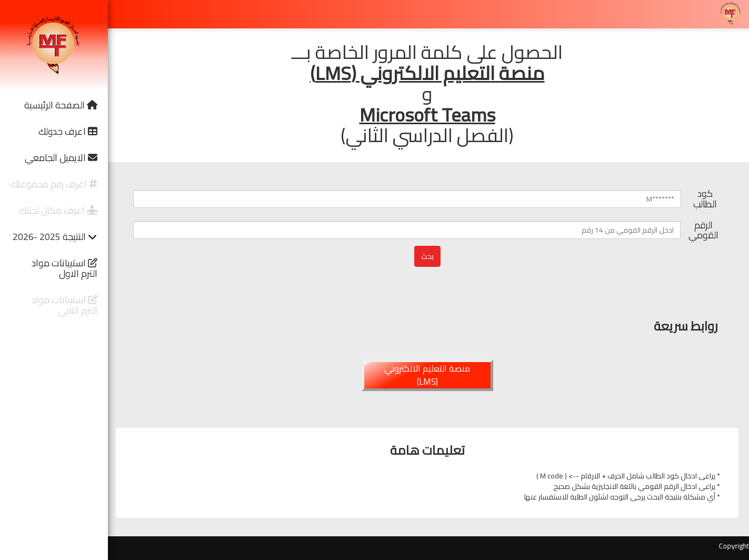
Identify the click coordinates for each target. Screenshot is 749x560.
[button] (54, 105)
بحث (427, 256)
